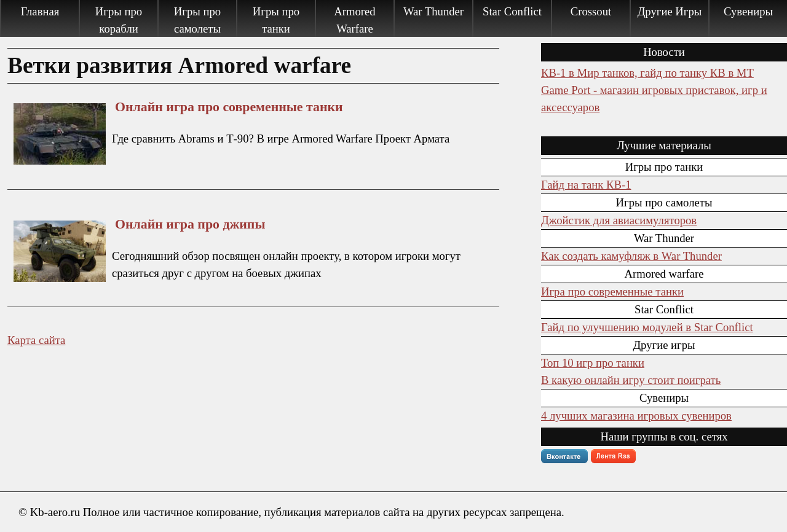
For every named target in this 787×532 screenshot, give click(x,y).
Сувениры (748, 11)
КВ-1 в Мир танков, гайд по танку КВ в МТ (647, 73)
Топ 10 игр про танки (593, 363)
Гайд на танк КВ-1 (586, 185)
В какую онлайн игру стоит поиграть (631, 380)
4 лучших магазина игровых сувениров (636, 416)
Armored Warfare (354, 20)
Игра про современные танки (612, 291)
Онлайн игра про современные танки (229, 107)
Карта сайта (36, 340)
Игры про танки (276, 20)
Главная (40, 11)
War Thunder (433, 11)
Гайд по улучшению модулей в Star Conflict (647, 327)
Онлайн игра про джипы (190, 224)
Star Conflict (512, 11)
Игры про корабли (119, 20)
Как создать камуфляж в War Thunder (631, 256)
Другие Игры (670, 11)
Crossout (591, 11)
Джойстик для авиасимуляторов (619, 220)
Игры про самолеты (197, 20)
